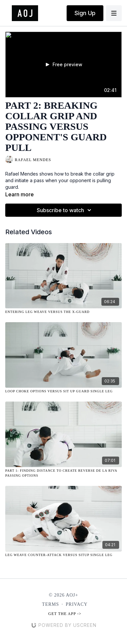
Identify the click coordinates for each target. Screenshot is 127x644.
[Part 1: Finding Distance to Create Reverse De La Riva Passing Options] (63, 473)
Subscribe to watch (65, 210)
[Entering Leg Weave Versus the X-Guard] (63, 312)
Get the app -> (65, 614)
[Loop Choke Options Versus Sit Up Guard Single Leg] (63, 391)
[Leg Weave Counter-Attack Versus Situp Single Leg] (63, 555)
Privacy (77, 604)
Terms (51, 604)
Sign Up (85, 13)
